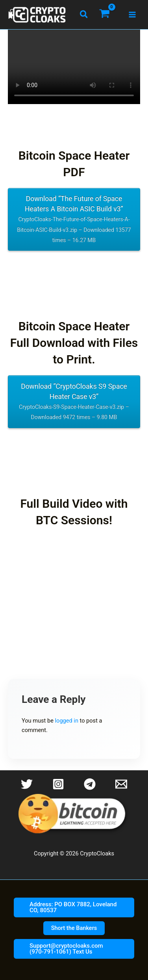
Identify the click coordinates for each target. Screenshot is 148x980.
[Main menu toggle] (132, 15)
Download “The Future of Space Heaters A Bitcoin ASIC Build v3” (74, 220)
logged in (67, 721)
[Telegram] (90, 784)
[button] (84, 15)
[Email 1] (121, 784)
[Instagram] (58, 784)
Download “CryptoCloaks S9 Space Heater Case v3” (74, 402)
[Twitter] (27, 784)
